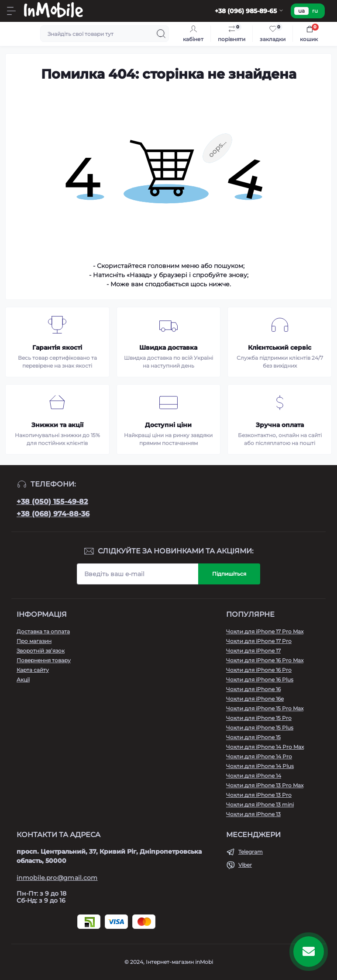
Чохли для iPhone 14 (254, 776)
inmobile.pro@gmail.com (57, 878)
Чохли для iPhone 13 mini (260, 805)
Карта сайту (33, 670)
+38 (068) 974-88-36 (53, 514)
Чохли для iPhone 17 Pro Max (265, 631)
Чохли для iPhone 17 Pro (259, 641)
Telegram (251, 852)
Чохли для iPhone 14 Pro (259, 756)
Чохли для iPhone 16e (255, 699)
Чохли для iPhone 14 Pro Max (265, 747)
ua (301, 11)
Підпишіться (229, 574)
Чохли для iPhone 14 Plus (260, 766)
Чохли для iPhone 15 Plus (260, 728)
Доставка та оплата (43, 631)
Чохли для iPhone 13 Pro (259, 795)
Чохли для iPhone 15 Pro (259, 718)
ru (315, 11)
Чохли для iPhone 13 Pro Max (265, 785)
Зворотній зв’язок (41, 651)
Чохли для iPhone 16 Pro (259, 670)
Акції (23, 679)
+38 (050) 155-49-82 (52, 502)
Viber (245, 865)
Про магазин (34, 641)
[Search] (161, 34)
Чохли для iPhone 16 (253, 689)
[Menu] (11, 11)
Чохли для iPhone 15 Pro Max (265, 708)
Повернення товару (44, 660)
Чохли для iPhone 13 (253, 814)
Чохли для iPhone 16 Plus (260, 679)
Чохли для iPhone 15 (253, 737)
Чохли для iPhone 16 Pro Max (265, 660)
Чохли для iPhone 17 (253, 651)
